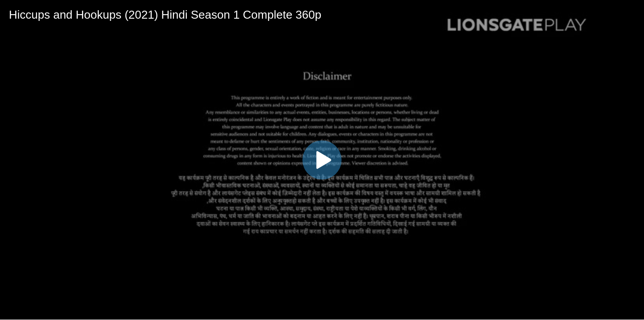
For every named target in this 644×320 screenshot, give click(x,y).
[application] (322, 160)
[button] (322, 160)
